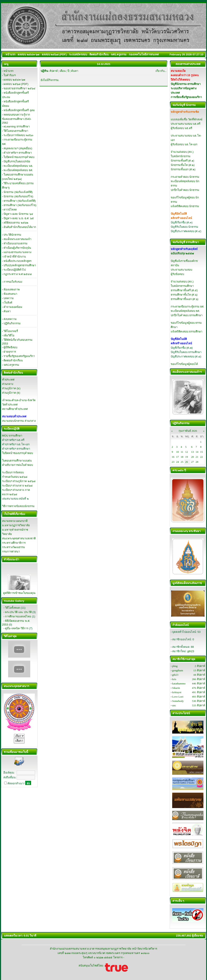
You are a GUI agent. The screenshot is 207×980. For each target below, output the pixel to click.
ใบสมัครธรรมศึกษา (182, 286)
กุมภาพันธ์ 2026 (188, 431)
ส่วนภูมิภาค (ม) (11, 388)
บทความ (9, 298)
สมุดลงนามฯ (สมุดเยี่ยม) (18, 148)
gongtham (178, 670)
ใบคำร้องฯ (10, 75)
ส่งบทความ (10, 319)
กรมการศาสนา (11, 552)
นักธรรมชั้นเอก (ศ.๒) (183, 169)
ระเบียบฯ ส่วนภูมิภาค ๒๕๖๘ (19, 481)
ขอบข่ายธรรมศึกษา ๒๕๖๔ (19, 88)
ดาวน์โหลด (10, 210)
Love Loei (178, 697)
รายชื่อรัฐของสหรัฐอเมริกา (19, 356)
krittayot (177, 692)
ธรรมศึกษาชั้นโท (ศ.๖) (184, 295)
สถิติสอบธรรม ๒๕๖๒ (16, 223)
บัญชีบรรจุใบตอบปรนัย (17, 161)
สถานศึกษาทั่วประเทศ (15, 409)
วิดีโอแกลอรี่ (11, 331)
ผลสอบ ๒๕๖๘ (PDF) (16, 84)
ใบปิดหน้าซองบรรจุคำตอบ (19, 157)
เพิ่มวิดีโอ (9, 335)
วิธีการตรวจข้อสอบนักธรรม (18, 506)
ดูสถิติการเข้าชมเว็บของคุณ (19, 593)
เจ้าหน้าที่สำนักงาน (15, 257)
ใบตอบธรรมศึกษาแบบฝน (17, 461)
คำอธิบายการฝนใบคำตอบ (18, 465)
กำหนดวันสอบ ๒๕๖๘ (15, 477)
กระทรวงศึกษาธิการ (14, 543)
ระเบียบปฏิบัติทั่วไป (15, 270)
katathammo (179, 683)
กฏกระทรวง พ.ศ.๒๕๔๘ (18, 274)
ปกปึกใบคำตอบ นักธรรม (185, 190)
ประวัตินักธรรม (12, 235)
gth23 (191, 651)
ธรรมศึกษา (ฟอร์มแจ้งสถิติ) (20, 201)
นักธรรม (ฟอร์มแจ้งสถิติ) (18, 192)
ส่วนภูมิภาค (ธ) (11, 393)
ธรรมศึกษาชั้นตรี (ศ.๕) (184, 290)
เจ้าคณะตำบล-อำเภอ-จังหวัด (19, 400)
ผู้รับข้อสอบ (177, 274)
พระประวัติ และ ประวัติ (18, 612)
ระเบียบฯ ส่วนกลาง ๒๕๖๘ (17, 486)
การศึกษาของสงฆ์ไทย (18, 616)
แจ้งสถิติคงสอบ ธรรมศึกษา (187, 331)
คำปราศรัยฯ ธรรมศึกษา (18, 153)
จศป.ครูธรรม (11, 365)
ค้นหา (7, 311)
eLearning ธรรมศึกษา (16, 126)
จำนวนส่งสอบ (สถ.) (182, 152)
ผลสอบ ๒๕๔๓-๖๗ (14, 80)
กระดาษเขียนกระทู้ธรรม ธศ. (188, 307)
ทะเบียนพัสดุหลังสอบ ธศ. (18, 170)
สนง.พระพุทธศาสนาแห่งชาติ (19, 538)
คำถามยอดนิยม (13, 307)
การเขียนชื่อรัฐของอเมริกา (186, 97)
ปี (68, 71)
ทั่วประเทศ (8, 380)
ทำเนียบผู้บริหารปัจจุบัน (17, 248)
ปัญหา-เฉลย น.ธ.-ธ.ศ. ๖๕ (19, 218)
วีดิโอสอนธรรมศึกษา (16, 131)
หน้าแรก (9, 71)
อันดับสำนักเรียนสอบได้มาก (20, 227)
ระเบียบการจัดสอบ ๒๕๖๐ (18, 135)
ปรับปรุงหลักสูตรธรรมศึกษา (20, 265)
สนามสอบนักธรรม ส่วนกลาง (19, 421)
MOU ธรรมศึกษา (12, 436)
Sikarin (176, 688)
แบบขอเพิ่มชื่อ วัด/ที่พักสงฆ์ (187, 119)
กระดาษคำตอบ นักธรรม (185, 177)
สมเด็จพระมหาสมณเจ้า (17, 239)
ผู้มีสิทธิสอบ (10, 347)
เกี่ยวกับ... (161, 71)
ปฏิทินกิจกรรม (12, 323)
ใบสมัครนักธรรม (181, 156)
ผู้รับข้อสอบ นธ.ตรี (181, 128)
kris (174, 679)
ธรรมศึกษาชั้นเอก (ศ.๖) (185, 299)
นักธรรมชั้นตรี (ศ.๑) (183, 161)
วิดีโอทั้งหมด (12, 608)
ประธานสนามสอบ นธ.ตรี (186, 124)
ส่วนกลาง (8, 384)
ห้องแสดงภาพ (12, 289)
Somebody (178, 701)
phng (175, 666)
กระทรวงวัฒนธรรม (14, 547)
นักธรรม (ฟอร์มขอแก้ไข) (18, 196)
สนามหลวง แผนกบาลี (15, 521)
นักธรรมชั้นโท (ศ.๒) (183, 165)
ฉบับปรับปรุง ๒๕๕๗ (182, 253)
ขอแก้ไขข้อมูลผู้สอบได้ (184, 364)
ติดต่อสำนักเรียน (13, 360)
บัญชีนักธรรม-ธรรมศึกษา (186, 84)
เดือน (63, 71)
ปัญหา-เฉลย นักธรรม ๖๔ (18, 214)
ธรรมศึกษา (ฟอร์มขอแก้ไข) (20, 205)
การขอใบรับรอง (13, 282)
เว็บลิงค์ (8, 303)
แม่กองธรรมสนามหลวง (17, 252)
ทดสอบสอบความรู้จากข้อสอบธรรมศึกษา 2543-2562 (17, 119)
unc (174, 705)
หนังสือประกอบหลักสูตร (18, 261)
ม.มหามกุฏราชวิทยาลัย (16, 525)
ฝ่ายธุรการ (10, 352)
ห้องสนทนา (10, 294)
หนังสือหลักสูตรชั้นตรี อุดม (19, 110)
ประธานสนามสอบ (181, 270)
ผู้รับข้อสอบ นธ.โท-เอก (184, 144)
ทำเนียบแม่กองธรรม (16, 243)
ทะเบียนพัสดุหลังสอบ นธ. (18, 166)
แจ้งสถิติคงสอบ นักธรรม (185, 206)
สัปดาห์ (54, 71)
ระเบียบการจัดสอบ (13, 472)
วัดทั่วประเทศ (10, 405)
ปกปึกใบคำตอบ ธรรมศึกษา (187, 315)
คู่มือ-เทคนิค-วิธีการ (17, 628)
